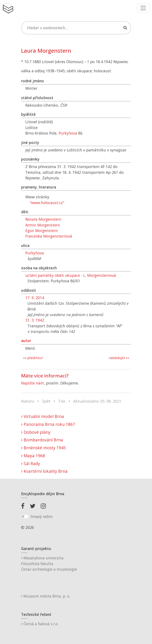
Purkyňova (68, 133)
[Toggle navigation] (143, 8)
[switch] (25, 516)
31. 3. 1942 (35, 320)
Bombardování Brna (42, 440)
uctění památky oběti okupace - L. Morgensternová (71, 275)
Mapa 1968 (33, 456)
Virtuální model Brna (43, 416)
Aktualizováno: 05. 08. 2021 (97, 401)
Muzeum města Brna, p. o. (46, 596)
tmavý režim (42, 516)
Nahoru (28, 401)
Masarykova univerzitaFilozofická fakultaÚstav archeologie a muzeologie (49, 563)
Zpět (46, 401)
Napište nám (33, 383)
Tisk (62, 401)
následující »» (119, 358)
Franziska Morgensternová (49, 236)
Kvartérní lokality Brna (44, 471)
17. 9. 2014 (35, 298)
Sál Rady (31, 463)
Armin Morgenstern (43, 225)
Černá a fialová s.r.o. (40, 624)
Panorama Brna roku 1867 (48, 424)
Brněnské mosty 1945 (43, 448)
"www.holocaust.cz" (47, 203)
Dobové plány (36, 432)
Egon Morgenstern (42, 231)
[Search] (76, 28)
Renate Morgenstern (43, 219)
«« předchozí (33, 358)
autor (26, 341)
